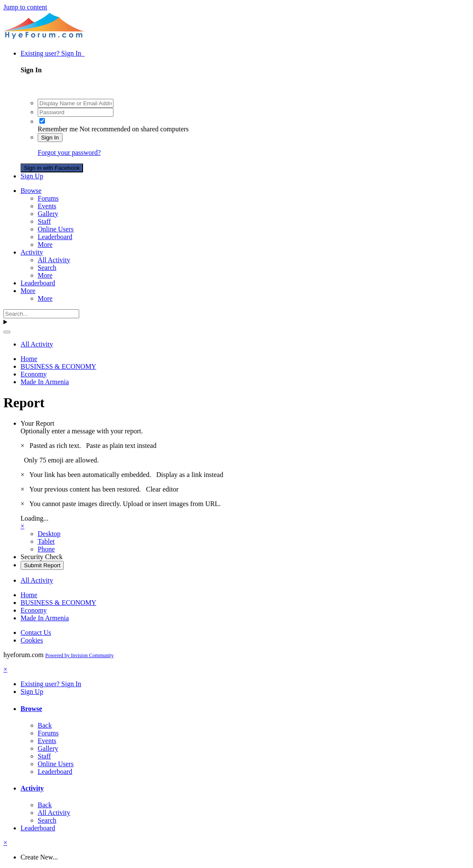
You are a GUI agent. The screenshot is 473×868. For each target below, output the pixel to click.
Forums (48, 198)
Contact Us (36, 632)
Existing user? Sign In (53, 53)
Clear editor (162, 489)
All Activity (54, 260)
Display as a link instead (190, 475)
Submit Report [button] (42, 565)
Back (45, 725)
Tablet (46, 541)
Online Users (56, 229)
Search (47, 268)
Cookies (32, 640)
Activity (32, 252)
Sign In (50, 138)
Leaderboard (55, 237)
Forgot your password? (69, 153)
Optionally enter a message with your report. (82, 431)
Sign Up (32, 176)
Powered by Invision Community (80, 655)
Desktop (49, 534)
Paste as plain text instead (121, 446)
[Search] (41, 314)
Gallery (48, 214)
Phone (46, 549)
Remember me (58, 129)
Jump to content (25, 7)
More (45, 244)
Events (47, 206)
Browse (31, 191)
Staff (44, 221)
